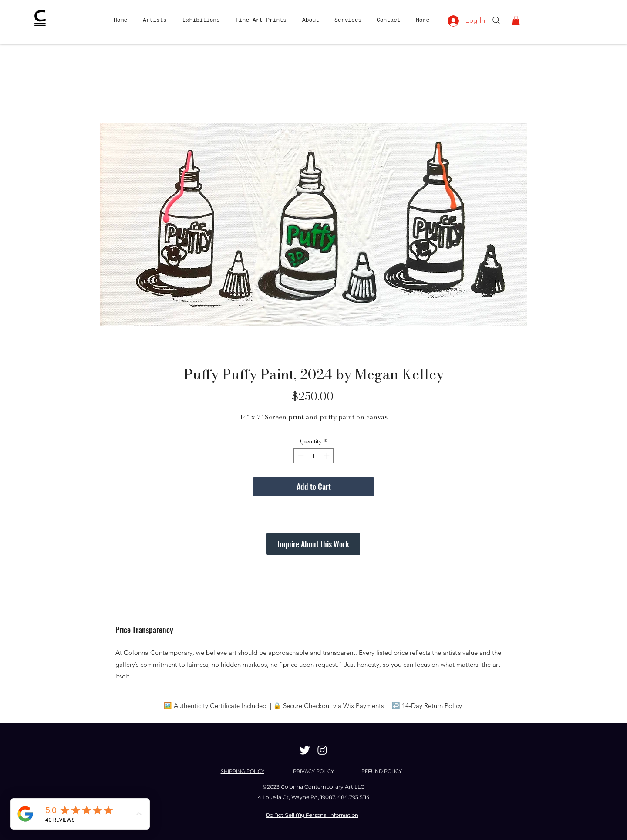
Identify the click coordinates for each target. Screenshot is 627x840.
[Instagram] (322, 750)
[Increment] (327, 456)
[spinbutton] (314, 456)
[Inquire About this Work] (313, 544)
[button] (516, 20)
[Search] (496, 20)
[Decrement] (300, 456)
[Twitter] (305, 750)
